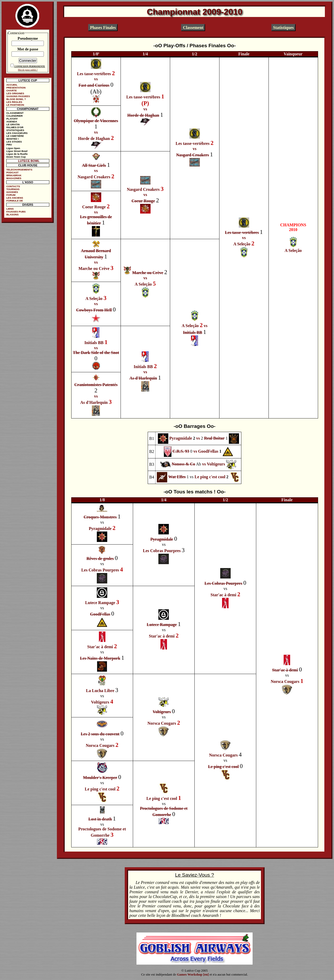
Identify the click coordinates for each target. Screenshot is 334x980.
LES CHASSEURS (17, 133)
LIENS (10, 209)
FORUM (11, 195)
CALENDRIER (14, 116)
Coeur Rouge (143, 201)
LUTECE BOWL (29, 161)
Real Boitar (214, 438)
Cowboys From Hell (94, 310)
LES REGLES (14, 102)
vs (96, 79)
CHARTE (11, 90)
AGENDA (12, 122)
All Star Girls (94, 165)
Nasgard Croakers (192, 155)
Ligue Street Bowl (17, 151)
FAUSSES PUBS (16, 212)
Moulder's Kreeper (100, 778)
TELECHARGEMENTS (19, 170)
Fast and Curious (94, 85)
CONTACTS (13, 186)
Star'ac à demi (223, 595)
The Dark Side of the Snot (96, 353)
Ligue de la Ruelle (17, 154)
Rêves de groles (100, 559)
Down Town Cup (16, 157)
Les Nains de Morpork (100, 658)
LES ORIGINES (15, 93)
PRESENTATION (16, 88)
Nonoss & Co (183, 464)
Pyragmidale (181, 438)
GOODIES (12, 192)
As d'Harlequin (143, 378)
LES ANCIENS (15, 198)
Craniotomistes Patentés (96, 385)
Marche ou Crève (94, 268)
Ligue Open (13, 148)
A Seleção (242, 244)
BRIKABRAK (14, 175)
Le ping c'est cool (210, 477)
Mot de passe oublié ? (28, 70)
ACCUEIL (12, 85)
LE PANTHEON (15, 105)
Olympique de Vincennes (96, 121)
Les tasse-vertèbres (94, 74)
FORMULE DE (14, 201)
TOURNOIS (13, 189)
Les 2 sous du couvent (100, 734)
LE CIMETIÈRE (15, 136)
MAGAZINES (14, 178)
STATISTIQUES (15, 130)
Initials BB (192, 332)
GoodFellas (208, 451)
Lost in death (100, 819)
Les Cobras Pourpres (162, 551)
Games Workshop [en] (193, 975)
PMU (9, 144)
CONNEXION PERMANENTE (30, 66)
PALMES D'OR (15, 127)
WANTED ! (12, 139)
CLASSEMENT (15, 113)
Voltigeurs (216, 464)
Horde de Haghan (143, 115)
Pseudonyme (28, 38)
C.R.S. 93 (181, 451)
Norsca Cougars (285, 681)
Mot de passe (28, 49)
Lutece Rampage (100, 603)
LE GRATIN (13, 124)
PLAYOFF (12, 119)
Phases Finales (103, 28)
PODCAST (12, 172)
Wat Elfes (177, 477)
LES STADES (14, 142)
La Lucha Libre (100, 691)
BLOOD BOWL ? (16, 99)
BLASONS (12, 214)
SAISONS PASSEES (18, 96)
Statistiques (284, 28)
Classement (193, 28)
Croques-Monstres (100, 517)
